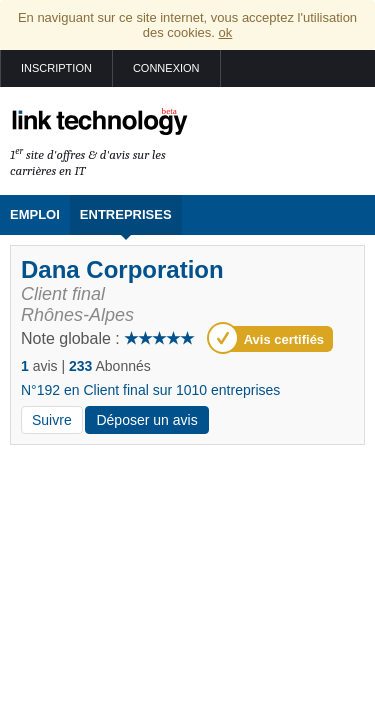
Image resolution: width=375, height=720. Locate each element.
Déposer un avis (146, 420)
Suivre (52, 420)
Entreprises (126, 214)
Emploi (35, 214)
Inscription (56, 68)
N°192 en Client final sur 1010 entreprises (150, 390)
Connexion (166, 68)
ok (226, 32)
